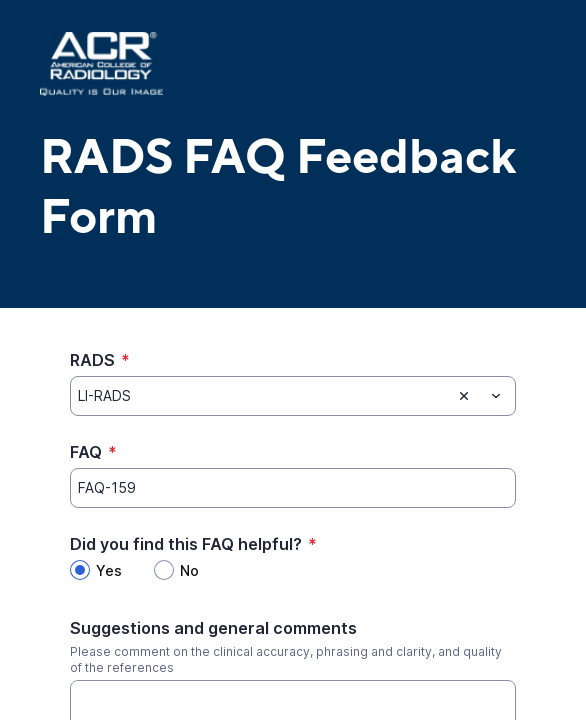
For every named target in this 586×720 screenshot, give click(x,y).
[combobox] (293, 396)
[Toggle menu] (496, 396)
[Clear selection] (464, 396)
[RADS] (260, 396)
